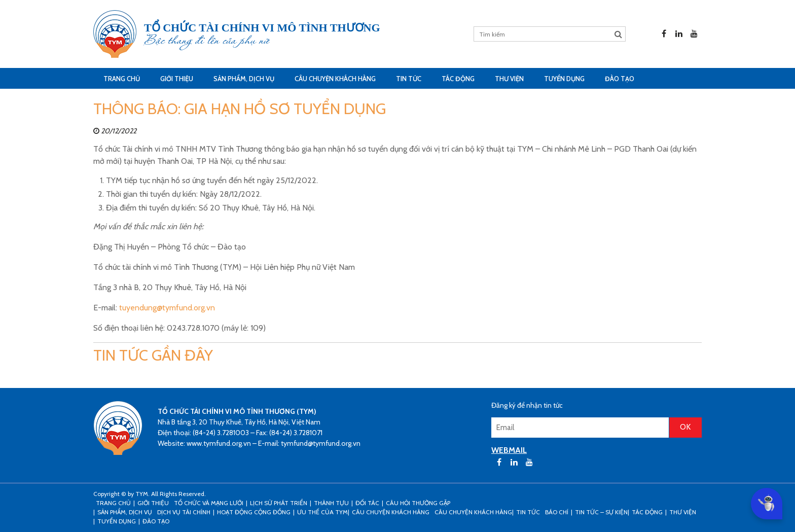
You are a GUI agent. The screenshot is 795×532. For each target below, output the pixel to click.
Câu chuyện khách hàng (473, 512)
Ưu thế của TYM (322, 512)
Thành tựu (331, 503)
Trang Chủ (122, 79)
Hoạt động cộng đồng (254, 512)
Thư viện (509, 79)
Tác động (458, 79)
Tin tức (409, 79)
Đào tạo (620, 79)
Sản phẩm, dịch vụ (244, 79)
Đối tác (367, 503)
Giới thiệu (177, 79)
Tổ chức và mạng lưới (209, 503)
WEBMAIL (509, 450)
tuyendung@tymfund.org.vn (167, 308)
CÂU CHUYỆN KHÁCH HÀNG (335, 79)
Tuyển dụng (564, 79)
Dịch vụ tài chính (184, 512)
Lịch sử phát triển (279, 503)
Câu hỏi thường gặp (418, 503)
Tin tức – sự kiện (601, 512)
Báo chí (557, 512)
